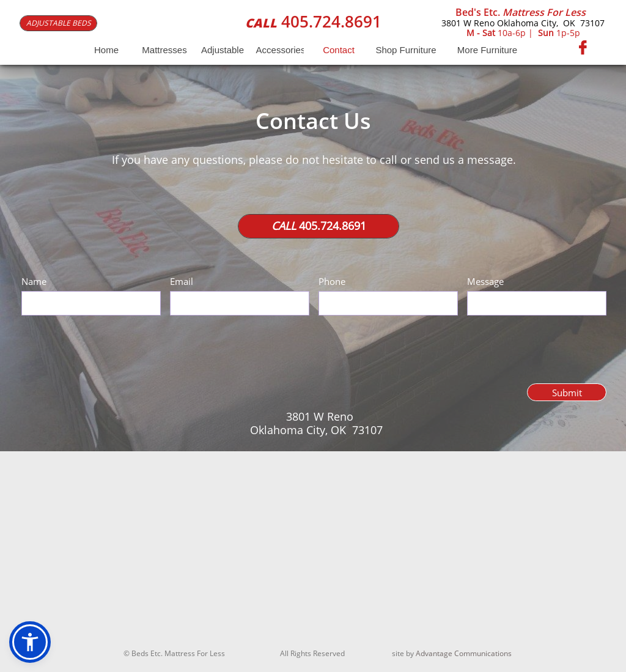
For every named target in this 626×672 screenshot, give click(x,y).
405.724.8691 (331, 21)
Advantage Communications (464, 653)
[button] (30, 642)
